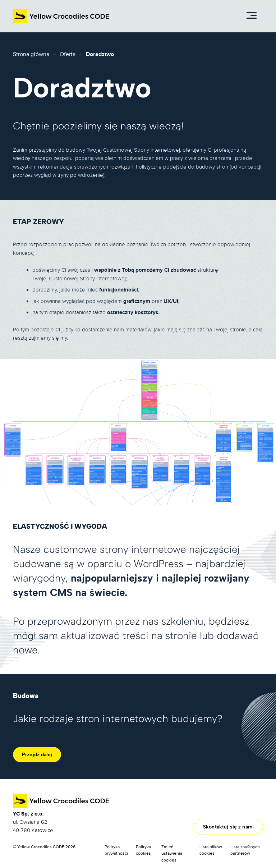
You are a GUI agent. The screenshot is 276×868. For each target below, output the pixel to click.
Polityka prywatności (116, 850)
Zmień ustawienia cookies (172, 853)
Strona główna (31, 54)
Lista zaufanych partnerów (245, 850)
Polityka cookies (143, 850)
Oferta (68, 54)
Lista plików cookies (211, 850)
